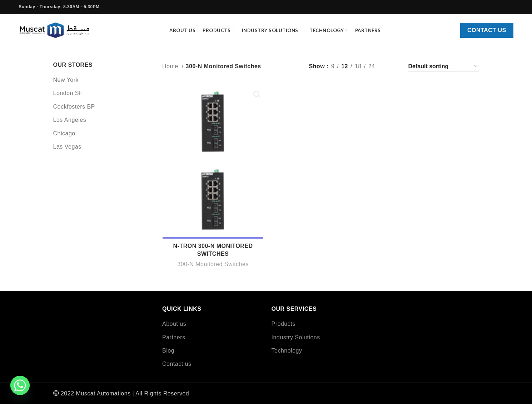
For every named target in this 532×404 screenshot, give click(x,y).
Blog (168, 351)
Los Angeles (70, 125)
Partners (174, 337)
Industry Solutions (296, 337)
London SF (68, 98)
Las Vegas (67, 152)
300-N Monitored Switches (213, 270)
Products (284, 324)
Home (171, 72)
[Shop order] (443, 72)
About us (174, 324)
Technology (287, 351)
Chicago (64, 138)
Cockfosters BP (74, 112)
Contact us (487, 33)
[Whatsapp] (20, 385)
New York (66, 85)
